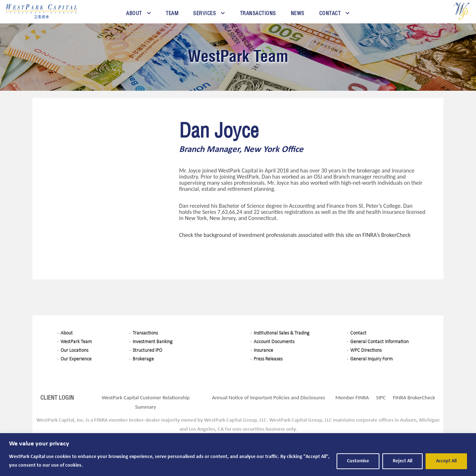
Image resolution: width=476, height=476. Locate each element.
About (134, 13)
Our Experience (76, 359)
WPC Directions (366, 351)
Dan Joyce (219, 131)
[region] (238, 455)
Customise (358, 461)
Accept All (446, 461)
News (298, 13)
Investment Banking (153, 342)
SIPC (381, 398)
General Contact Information (379, 342)
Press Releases (268, 359)
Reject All (402, 461)
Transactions (258, 13)
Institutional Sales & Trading (282, 333)
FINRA (362, 398)
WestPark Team (238, 56)
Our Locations (74, 351)
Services (204, 13)
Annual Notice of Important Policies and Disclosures (268, 398)
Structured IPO (147, 351)
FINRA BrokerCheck (414, 398)
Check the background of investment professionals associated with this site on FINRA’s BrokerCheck (295, 235)
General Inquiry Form (372, 359)
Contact (330, 13)
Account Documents (274, 342)
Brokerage (143, 359)
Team (172, 13)
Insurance (263, 351)
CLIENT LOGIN (57, 398)
